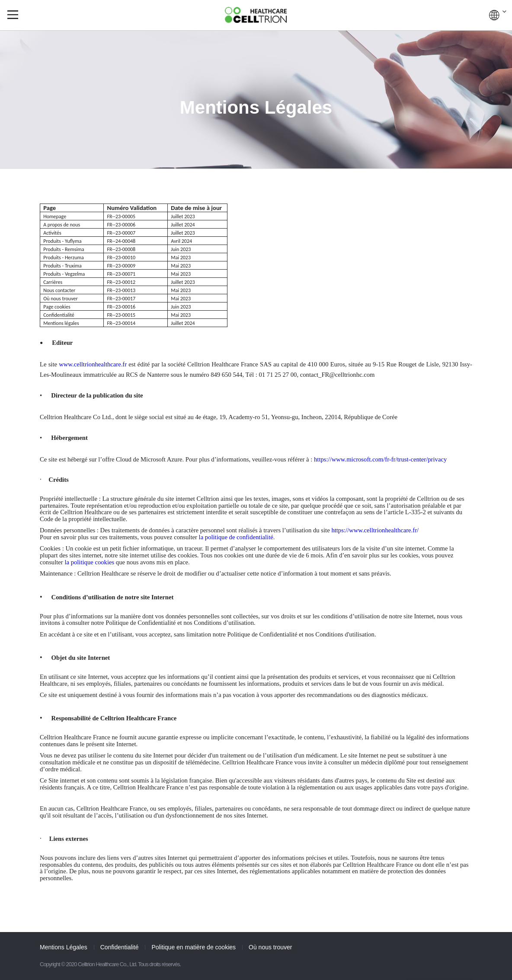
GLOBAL (498, 15)
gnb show (13, 15)
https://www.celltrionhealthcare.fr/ (375, 530)
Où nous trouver (270, 947)
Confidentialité (120, 947)
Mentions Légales (64, 947)
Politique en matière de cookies (194, 947)
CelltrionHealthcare (256, 15)
